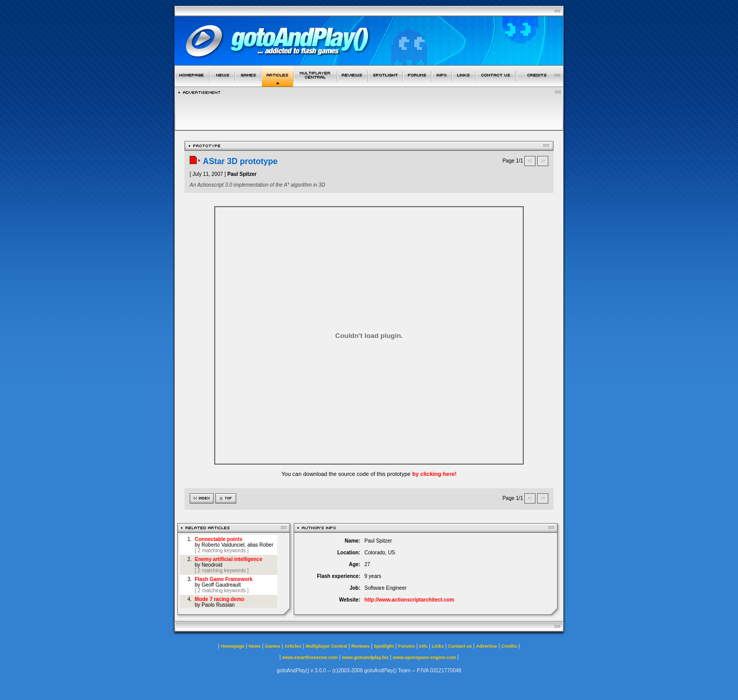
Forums (407, 646)
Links (438, 646)
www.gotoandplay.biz (365, 657)
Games (273, 646)
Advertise (487, 646)
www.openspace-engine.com (424, 657)
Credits (509, 646)
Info (424, 646)
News (255, 646)
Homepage (233, 646)
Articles (293, 646)
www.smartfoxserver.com (310, 657)
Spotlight (384, 646)
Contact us (460, 646)
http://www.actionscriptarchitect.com (409, 600)
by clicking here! (434, 474)
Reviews (360, 646)
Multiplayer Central (326, 646)
